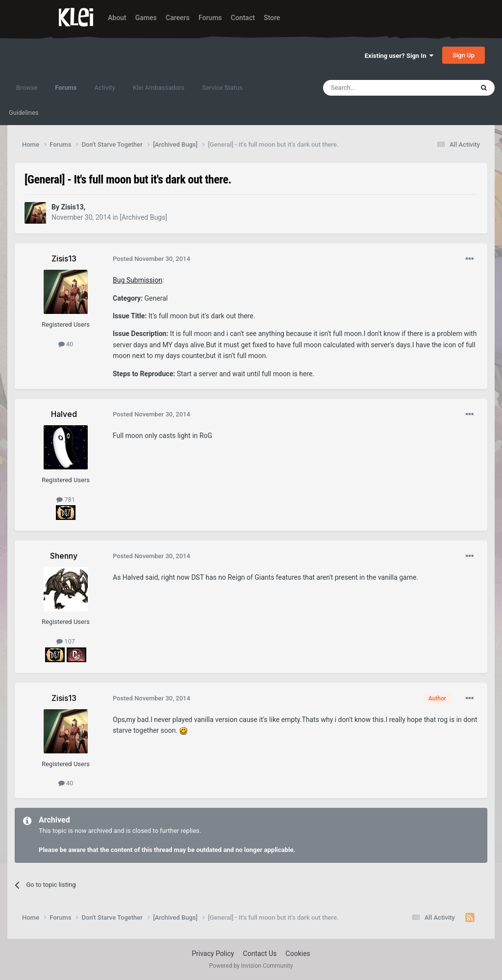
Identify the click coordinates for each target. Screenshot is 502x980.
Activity (105, 88)
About (117, 18)
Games (146, 18)
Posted (151, 259)
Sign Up (464, 55)
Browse (27, 88)
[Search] (375, 88)
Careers (178, 18)
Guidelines (24, 113)
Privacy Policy (213, 954)
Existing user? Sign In (399, 56)
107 (66, 641)
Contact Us (260, 954)
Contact (243, 18)
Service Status (222, 88)
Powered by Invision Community (251, 966)
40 (66, 344)
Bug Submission (138, 280)
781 (66, 500)
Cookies (298, 954)
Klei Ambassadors (159, 88)
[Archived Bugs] (143, 217)
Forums (210, 18)
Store (272, 18)
